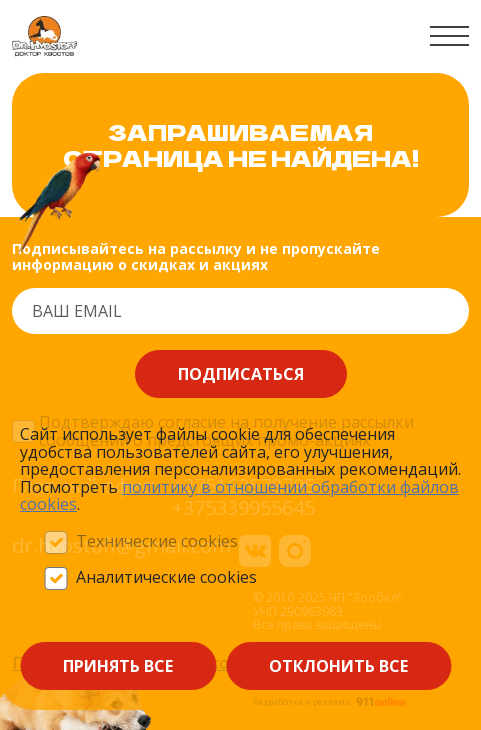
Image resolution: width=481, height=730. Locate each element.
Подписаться (241, 374)
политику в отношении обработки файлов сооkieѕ (239, 496)
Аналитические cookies (166, 578)
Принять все (118, 666)
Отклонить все (338, 666)
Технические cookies (157, 542)
